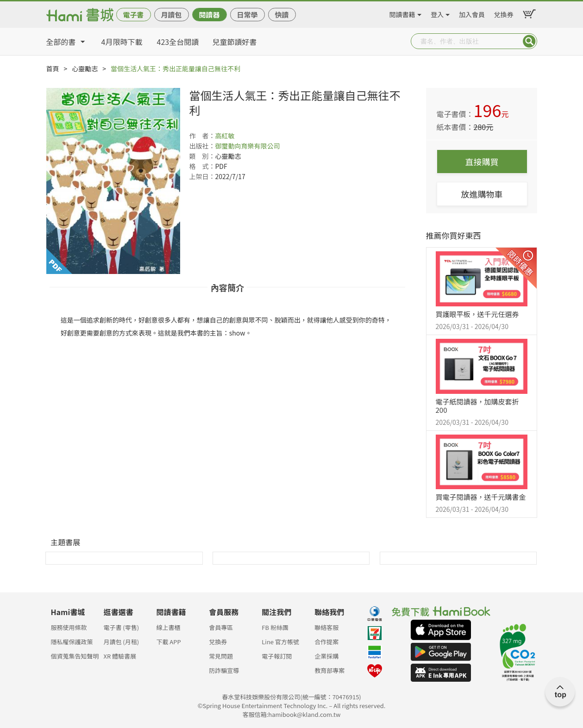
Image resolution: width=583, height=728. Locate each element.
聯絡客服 (326, 627)
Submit (529, 41)
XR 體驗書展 (120, 656)
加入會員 (472, 13)
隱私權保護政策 (72, 642)
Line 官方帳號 (280, 642)
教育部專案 (329, 670)
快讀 (282, 15)
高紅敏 (225, 136)
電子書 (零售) (121, 627)
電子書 (133, 15)
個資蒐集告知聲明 (75, 656)
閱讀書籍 (402, 13)
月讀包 (171, 15)
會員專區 (221, 627)
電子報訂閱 (277, 656)
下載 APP (168, 642)
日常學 (247, 15)
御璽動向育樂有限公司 (248, 146)
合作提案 (326, 642)
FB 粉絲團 (275, 627)
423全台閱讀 (178, 42)
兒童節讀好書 (235, 42)
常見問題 (221, 656)
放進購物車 (482, 194)
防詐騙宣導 (224, 670)
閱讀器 (209, 15)
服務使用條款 (69, 627)
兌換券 (504, 13)
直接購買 (482, 162)
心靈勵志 (85, 68)
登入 (437, 13)
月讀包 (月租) (121, 642)
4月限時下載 (122, 42)
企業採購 (326, 656)
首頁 (53, 68)
